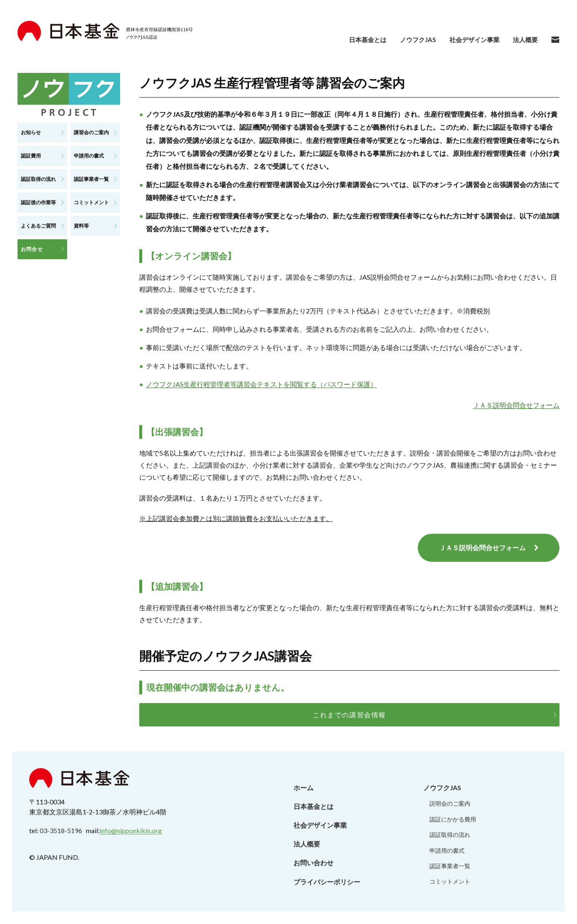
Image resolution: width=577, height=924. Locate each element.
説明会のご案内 (450, 803)
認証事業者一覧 (450, 866)
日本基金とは (314, 806)
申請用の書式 (447, 850)
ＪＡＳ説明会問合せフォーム (516, 405)
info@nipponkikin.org (131, 830)
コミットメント (450, 881)
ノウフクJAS (442, 788)
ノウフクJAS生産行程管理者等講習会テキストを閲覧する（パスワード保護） (261, 384)
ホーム (304, 788)
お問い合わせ (314, 863)
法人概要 (307, 844)
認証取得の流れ (450, 835)
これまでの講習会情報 (349, 715)
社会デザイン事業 (320, 825)
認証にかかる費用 (453, 819)
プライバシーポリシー (327, 882)
